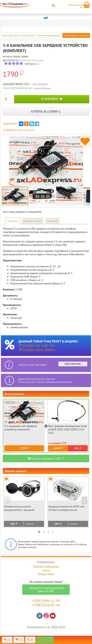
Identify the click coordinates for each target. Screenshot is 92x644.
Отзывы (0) (53, 221)
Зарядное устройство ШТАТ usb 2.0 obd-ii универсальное (66, 508)
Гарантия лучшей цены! (17, 88)
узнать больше (42, 88)
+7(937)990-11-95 (46, 601)
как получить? (40, 84)
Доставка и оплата (32, 221)
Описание (13, 221)
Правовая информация (46, 567)
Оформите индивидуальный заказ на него (46, 590)
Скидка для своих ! (37, 350)
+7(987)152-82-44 (46, 605)
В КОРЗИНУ (52, 99)
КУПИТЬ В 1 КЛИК (46, 112)
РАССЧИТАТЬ (73, 364)
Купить (30, 524)
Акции (46, 570)
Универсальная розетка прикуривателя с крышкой (19, 508)
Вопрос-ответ (46, 574)
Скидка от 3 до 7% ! (37, 346)
